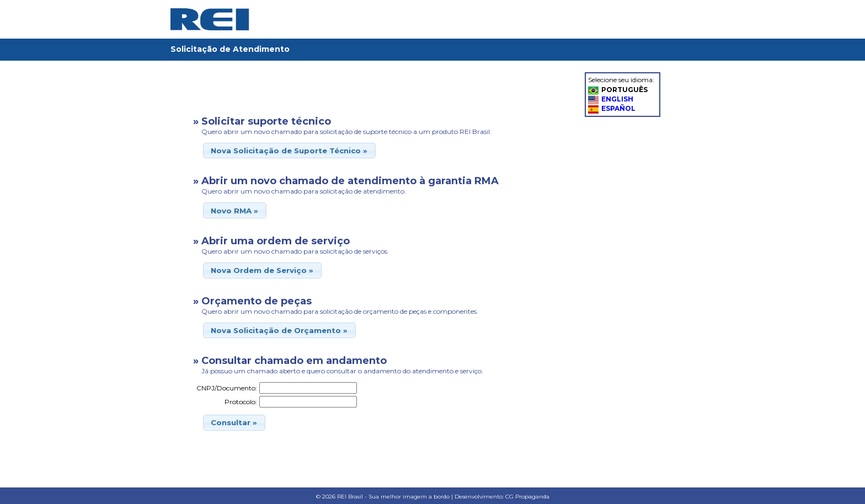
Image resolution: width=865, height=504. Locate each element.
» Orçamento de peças (252, 301)
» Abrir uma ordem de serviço (271, 241)
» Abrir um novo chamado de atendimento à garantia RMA (346, 181)
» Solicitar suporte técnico (262, 121)
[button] (289, 151)
